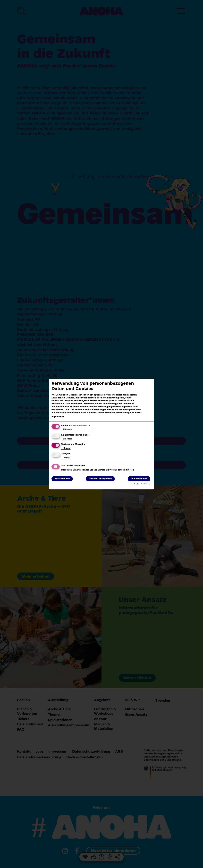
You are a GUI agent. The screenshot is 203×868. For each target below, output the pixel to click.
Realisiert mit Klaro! (142, 484)
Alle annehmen (139, 479)
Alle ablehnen (62, 479)
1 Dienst (66, 448)
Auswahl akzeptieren (100, 479)
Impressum (58, 417)
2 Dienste (67, 430)
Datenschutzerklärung (117, 413)
